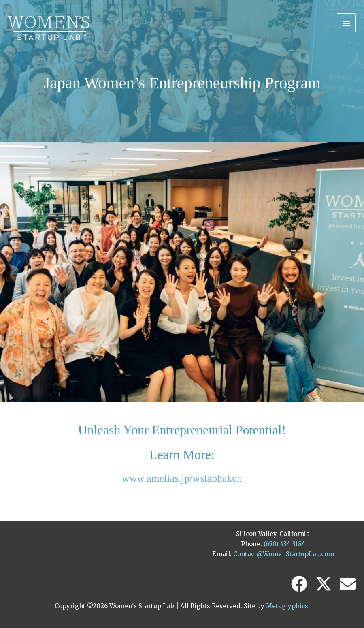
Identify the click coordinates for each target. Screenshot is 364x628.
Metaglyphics (287, 606)
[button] (299, 584)
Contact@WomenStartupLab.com (284, 554)
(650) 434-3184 (284, 544)
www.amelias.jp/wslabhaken (182, 478)
